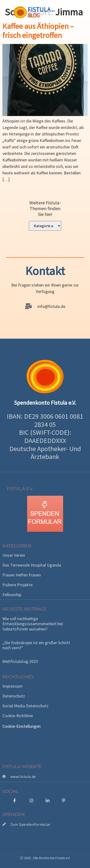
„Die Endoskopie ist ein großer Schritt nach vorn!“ (36, 645)
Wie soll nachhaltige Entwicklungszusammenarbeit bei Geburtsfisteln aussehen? (33, 624)
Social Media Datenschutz (25, 706)
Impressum (12, 686)
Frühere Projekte (18, 585)
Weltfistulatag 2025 (20, 661)
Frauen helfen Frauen (22, 575)
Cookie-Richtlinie (18, 716)
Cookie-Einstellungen (21, 726)
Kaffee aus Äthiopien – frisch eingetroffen (38, 31)
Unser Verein (14, 555)
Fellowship (12, 595)
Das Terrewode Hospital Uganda (32, 565)
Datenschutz (14, 696)
